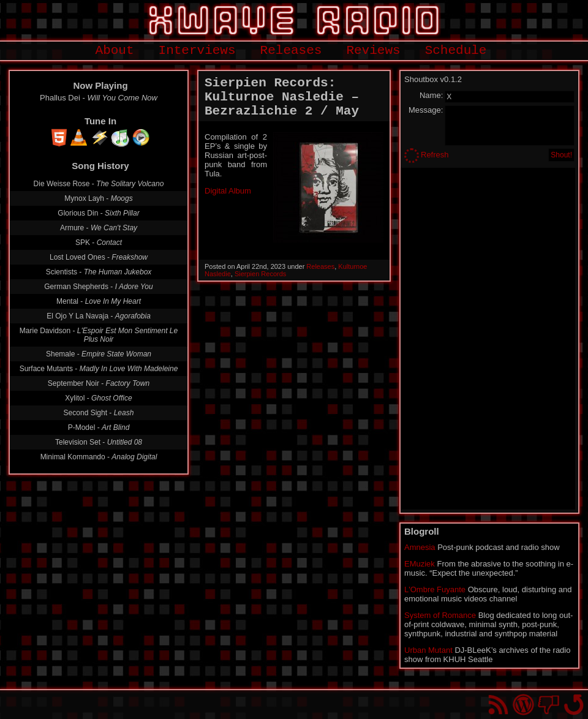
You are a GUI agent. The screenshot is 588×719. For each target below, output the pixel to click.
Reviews (373, 51)
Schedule (456, 51)
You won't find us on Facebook (548, 705)
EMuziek (420, 564)
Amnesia (420, 547)
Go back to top (574, 705)
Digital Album (228, 191)
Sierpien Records (260, 274)
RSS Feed (498, 705)
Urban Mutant (428, 650)
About (115, 51)
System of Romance (440, 615)
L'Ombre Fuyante (435, 589)
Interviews (197, 51)
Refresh (435, 155)
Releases (291, 51)
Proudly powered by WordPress (523, 705)
